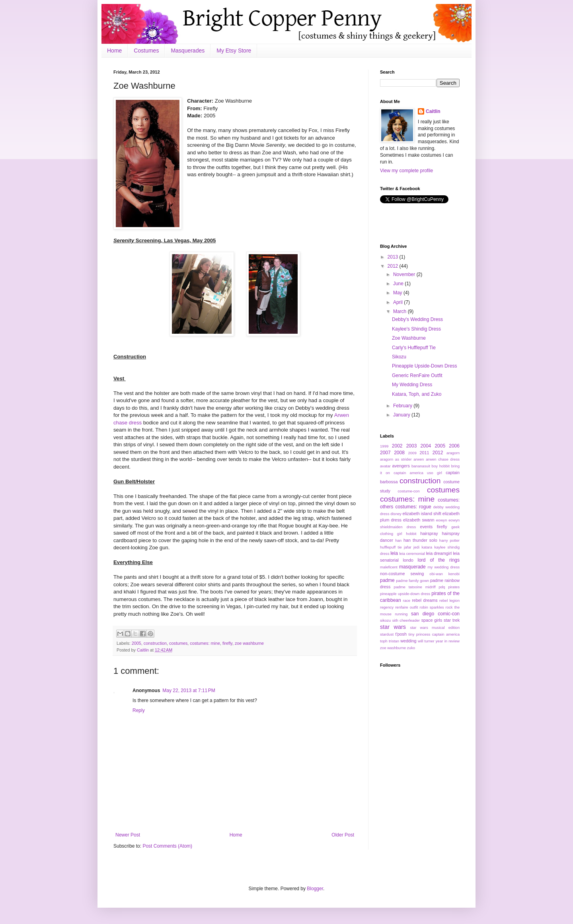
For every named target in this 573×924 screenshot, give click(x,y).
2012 (394, 266)
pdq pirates (449, 587)
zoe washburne (249, 643)
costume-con (409, 491)
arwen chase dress (443, 459)
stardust (387, 634)
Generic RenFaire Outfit (417, 375)
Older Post (343, 835)
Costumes (146, 51)
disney (396, 514)
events (426, 527)
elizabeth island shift (422, 514)
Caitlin (143, 650)
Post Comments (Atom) (167, 846)
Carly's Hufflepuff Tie (414, 348)
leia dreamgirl (439, 553)
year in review (448, 641)
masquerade (412, 567)
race (406, 600)
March (401, 311)
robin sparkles (432, 607)
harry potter (449, 540)
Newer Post (128, 835)
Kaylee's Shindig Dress (416, 329)
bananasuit (421, 466)
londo (408, 560)
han (398, 540)
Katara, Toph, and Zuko (417, 394)
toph (384, 641)
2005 (136, 643)
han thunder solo (420, 540)
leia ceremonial (412, 553)
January (402, 415)
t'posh (401, 634)
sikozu (385, 620)
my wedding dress (444, 567)
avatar (385, 466)
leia (394, 553)
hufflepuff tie (391, 547)
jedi (416, 547)
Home (114, 51)
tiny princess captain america (434, 634)
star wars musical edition (435, 627)
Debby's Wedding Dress (417, 319)
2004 (426, 446)
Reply (139, 710)
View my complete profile (406, 171)
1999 (384, 446)
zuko (411, 648)
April (399, 302)
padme (387, 580)
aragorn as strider (396, 459)
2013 (394, 257)
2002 (397, 446)
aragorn (453, 453)
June (399, 284)
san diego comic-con (435, 614)
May (398, 293)
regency (387, 607)
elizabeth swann (419, 520)
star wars (393, 627)
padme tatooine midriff (415, 587)
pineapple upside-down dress (405, 594)
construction (155, 643)
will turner (426, 641)
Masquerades (188, 51)
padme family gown (412, 581)
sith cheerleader (406, 620)
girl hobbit (407, 534)
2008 (399, 453)
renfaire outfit (406, 607)
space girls (432, 620)
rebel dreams (425, 600)
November (405, 274)
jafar (408, 547)
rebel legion (449, 600)
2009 (412, 453)
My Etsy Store (234, 51)
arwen (419, 459)
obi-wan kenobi (444, 574)
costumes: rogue (413, 507)
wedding (408, 641)
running (401, 614)
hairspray (429, 533)
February (403, 406)
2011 (425, 453)
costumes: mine (205, 643)
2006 (454, 446)
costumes (178, 643)
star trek (452, 620)
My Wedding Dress (412, 385)
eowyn (442, 520)
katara (427, 547)
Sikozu (399, 357)
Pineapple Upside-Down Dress (424, 366)
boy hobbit (441, 466)
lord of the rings (439, 560)
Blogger (315, 889)
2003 (412, 446)
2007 (385, 453)
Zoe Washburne (409, 338)
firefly (227, 643)
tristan (394, 641)
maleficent (389, 567)
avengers (401, 466)
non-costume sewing (402, 574)
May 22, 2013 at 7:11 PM (189, 691)
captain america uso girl (418, 473)
